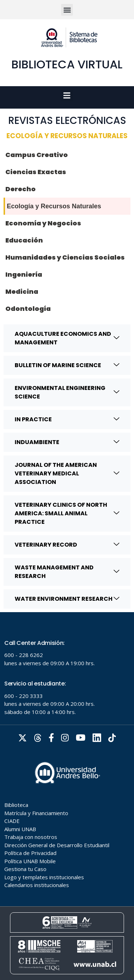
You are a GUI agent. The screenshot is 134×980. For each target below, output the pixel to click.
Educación (24, 240)
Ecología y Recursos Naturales (54, 206)
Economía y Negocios (43, 223)
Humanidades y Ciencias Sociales (65, 257)
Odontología (28, 309)
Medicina (22, 291)
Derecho (21, 189)
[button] (67, 10)
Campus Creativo (37, 155)
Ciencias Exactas (36, 172)
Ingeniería (24, 274)
